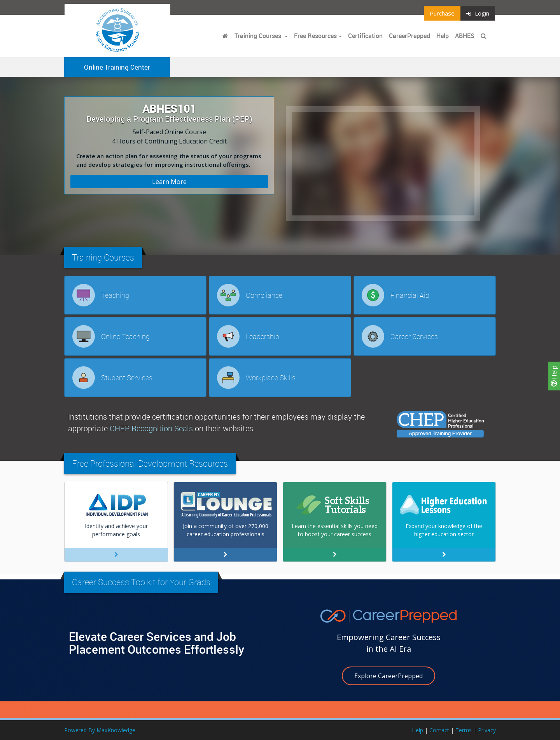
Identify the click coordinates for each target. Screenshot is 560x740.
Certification (365, 36)
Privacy (487, 730)
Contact (439, 730)
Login (478, 13)
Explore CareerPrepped (388, 676)
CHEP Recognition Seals (151, 428)
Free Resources (315, 36)
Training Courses (259, 36)
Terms (464, 730)
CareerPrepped (409, 36)
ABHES (465, 36)
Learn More (169, 182)
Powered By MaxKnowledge (100, 730)
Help (554, 376)
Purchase (442, 13)
